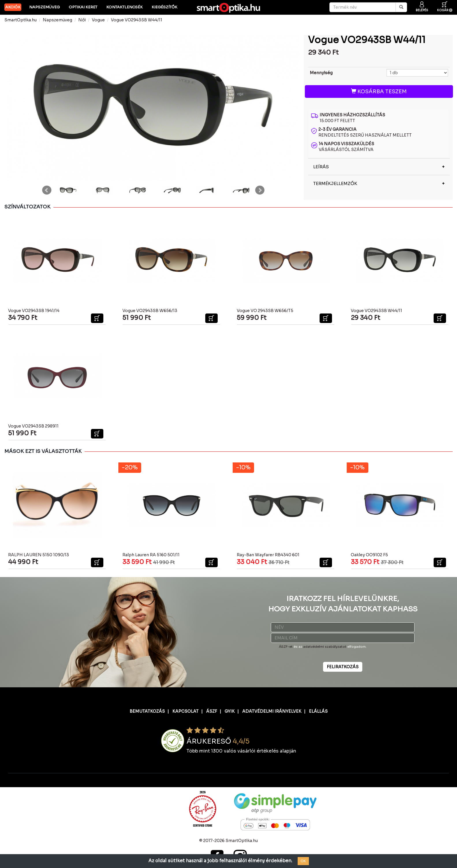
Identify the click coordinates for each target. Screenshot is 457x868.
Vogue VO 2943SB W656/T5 (265, 311)
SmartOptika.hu (20, 20)
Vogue (98, 20)
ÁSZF (212, 711)
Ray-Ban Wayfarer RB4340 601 (268, 555)
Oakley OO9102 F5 (369, 555)
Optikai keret (83, 7)
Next (260, 190)
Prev (47, 190)
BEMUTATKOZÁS (147, 711)
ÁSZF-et (286, 647)
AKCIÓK (13, 7)
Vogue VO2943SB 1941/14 (34, 311)
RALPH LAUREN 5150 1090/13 (39, 555)
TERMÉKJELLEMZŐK (335, 183)
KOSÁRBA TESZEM (379, 92)
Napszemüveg (44, 7)
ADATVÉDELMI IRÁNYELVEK (272, 711)
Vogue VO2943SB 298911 (33, 426)
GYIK (230, 711)
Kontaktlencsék (124, 7)
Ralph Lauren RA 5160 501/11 (151, 555)
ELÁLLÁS (318, 711)
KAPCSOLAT (185, 711)
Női (82, 20)
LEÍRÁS (321, 167)
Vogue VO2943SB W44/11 (137, 20)
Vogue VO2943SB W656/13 (150, 311)
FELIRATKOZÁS (343, 667)
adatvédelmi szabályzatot (325, 647)
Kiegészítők (164, 7)
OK (303, 861)
